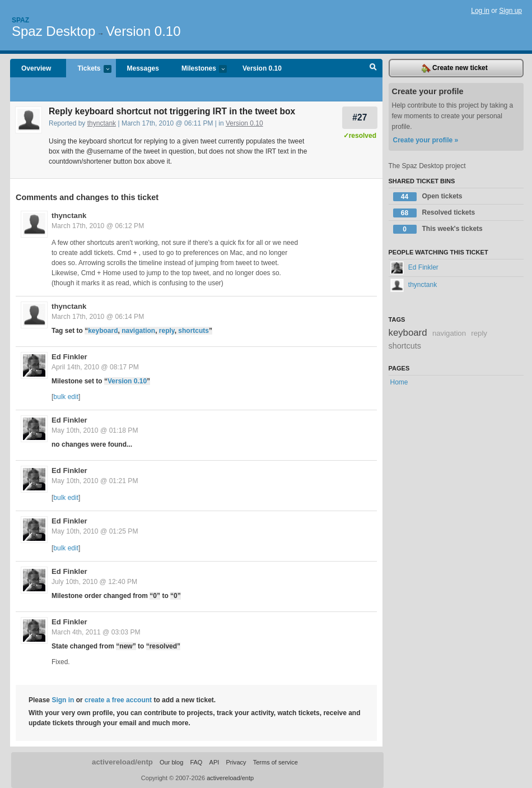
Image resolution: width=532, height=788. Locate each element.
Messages (143, 68)
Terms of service (276, 762)
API (214, 762)
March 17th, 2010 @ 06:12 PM (98, 226)
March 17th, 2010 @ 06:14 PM (98, 317)
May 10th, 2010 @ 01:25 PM (95, 531)
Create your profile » (426, 140)
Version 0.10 (143, 31)
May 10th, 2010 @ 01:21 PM (95, 481)
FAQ (196, 762)
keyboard (103, 331)
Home (399, 382)
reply (167, 331)
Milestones (199, 69)
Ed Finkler (69, 357)
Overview (36, 68)
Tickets (88, 69)
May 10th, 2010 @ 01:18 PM (95, 430)
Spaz (20, 20)
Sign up (510, 11)
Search (373, 68)
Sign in (63, 700)
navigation (138, 331)
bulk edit (66, 397)
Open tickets (428, 197)
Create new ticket (455, 68)
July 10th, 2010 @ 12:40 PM (94, 582)
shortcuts (193, 331)
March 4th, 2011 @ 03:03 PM (96, 632)
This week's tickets (438, 229)
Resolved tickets (434, 213)
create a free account (118, 700)
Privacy (236, 762)
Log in (480, 11)
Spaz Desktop (53, 31)
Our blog (171, 762)
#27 (360, 117)
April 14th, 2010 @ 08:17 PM (95, 367)
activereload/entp (122, 762)
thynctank (102, 123)
